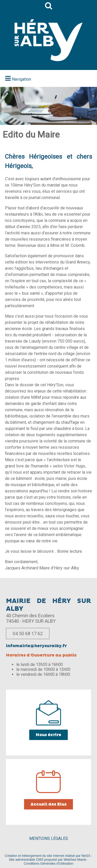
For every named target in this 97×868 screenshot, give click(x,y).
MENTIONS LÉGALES (49, 838)
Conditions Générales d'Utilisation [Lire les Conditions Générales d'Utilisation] (49, 863)
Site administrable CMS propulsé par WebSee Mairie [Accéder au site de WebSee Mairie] (47, 860)
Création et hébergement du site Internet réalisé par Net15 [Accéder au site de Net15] (47, 856)
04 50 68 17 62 (28, 634)
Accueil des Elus (48, 804)
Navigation (21, 79)
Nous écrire (48, 735)
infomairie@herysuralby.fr (36, 646)
